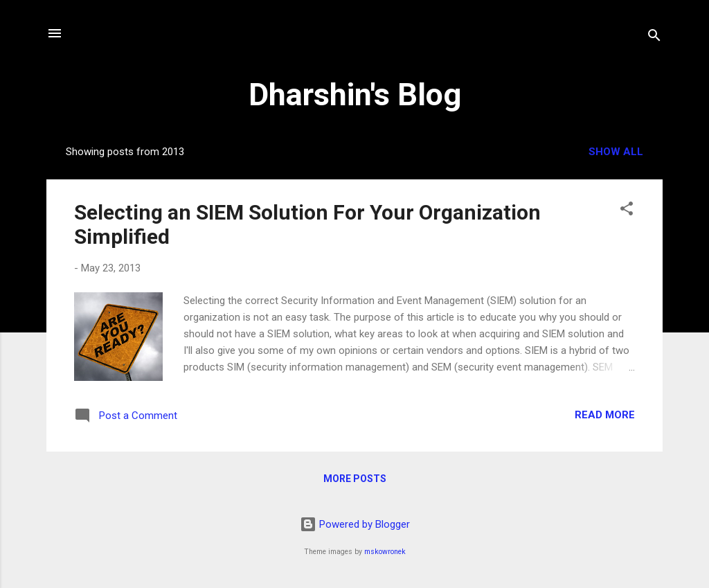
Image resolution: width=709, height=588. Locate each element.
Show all (616, 152)
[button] (627, 211)
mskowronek (385, 552)
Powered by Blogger (355, 524)
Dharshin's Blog (355, 95)
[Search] (654, 38)
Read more (605, 415)
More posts (355, 479)
